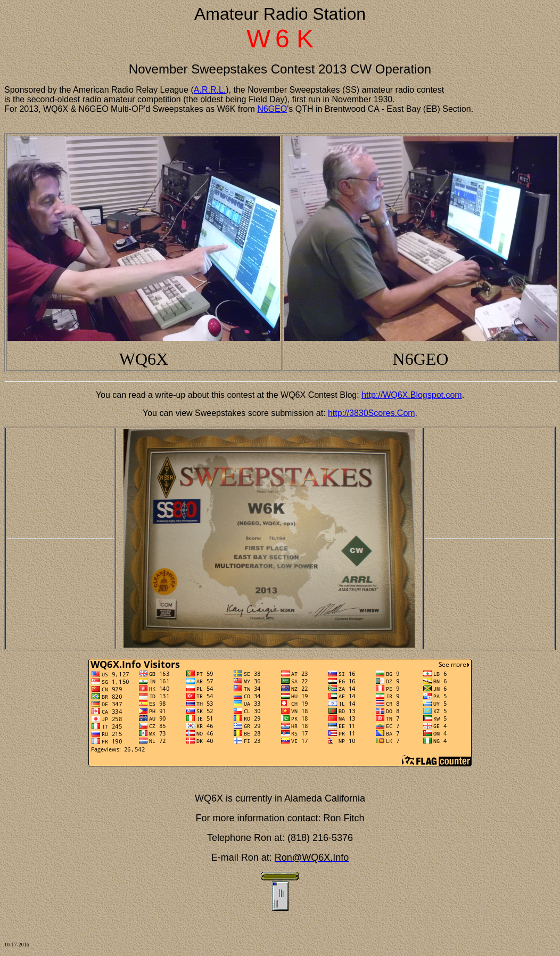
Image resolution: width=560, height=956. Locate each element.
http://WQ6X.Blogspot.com (412, 395)
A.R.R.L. (210, 90)
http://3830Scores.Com (372, 413)
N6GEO (272, 109)
